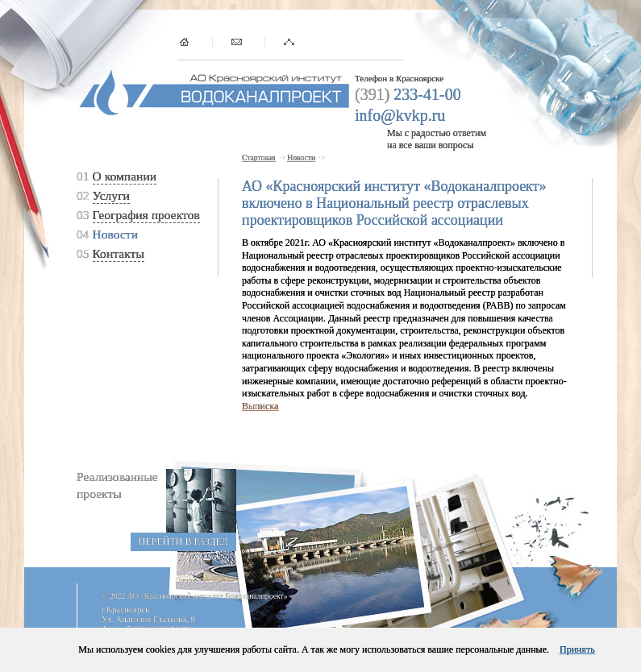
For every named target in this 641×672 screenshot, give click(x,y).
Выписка (260, 406)
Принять (577, 649)
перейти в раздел (183, 541)
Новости (116, 234)
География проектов (146, 215)
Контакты (119, 253)
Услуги (111, 195)
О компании (125, 176)
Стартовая (258, 158)
